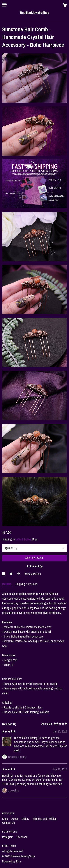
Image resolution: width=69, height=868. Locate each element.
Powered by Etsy (12, 861)
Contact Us (9, 823)
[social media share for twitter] (11, 574)
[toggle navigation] (4, 5)
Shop (5, 819)
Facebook (22, 837)
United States (23, 539)
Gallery (26, 819)
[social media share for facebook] (4, 574)
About (15, 819)
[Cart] (65, 6)
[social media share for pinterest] (19, 574)
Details (7, 584)
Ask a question (33, 574)
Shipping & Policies (26, 584)
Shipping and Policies (45, 819)
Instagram (8, 837)
